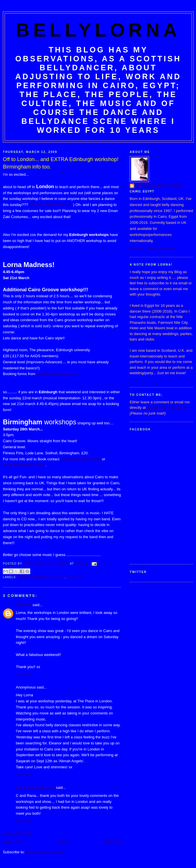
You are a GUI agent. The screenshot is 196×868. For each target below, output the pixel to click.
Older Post (112, 842)
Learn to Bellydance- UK (41, 577)
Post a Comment (17, 834)
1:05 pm (24, 674)
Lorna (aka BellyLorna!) (35, 787)
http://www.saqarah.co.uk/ (51, 205)
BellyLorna (98, 30)
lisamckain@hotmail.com (24, 465)
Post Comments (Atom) (45, 852)
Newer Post (13, 842)
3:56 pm (24, 775)
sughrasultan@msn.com (80, 459)
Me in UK (75, 577)
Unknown (24, 605)
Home (63, 842)
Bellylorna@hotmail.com (167, 407)
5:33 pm (24, 821)
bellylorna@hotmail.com (56, 374)
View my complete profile (155, 249)
